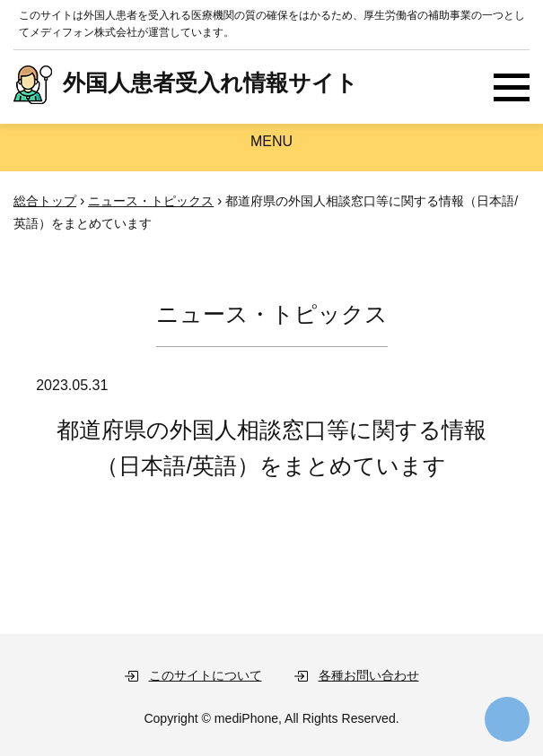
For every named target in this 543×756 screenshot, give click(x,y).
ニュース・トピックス (151, 201)
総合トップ (45, 201)
